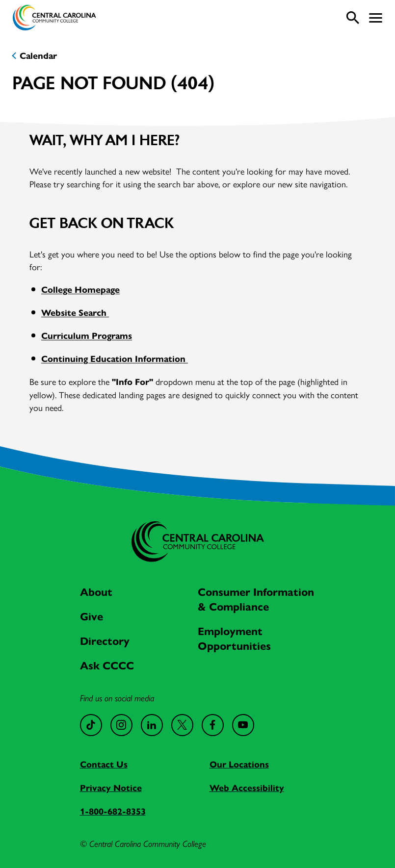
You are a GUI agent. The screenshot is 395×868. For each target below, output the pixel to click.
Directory (105, 641)
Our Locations (239, 765)
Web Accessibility (247, 788)
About (96, 592)
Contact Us (104, 765)
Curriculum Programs (87, 336)
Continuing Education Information (115, 359)
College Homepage (80, 290)
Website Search (75, 313)
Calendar (38, 56)
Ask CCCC (107, 666)
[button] (376, 18)
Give (92, 617)
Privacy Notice (111, 788)
